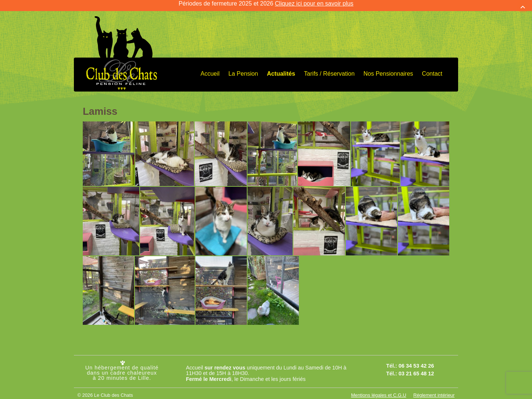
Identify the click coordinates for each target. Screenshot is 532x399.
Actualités (281, 68)
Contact (432, 68)
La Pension (243, 68)
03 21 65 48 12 (416, 368)
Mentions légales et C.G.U (378, 390)
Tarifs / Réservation (329, 68)
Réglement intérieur (434, 390)
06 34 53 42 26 (416, 361)
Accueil (210, 68)
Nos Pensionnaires (388, 68)
